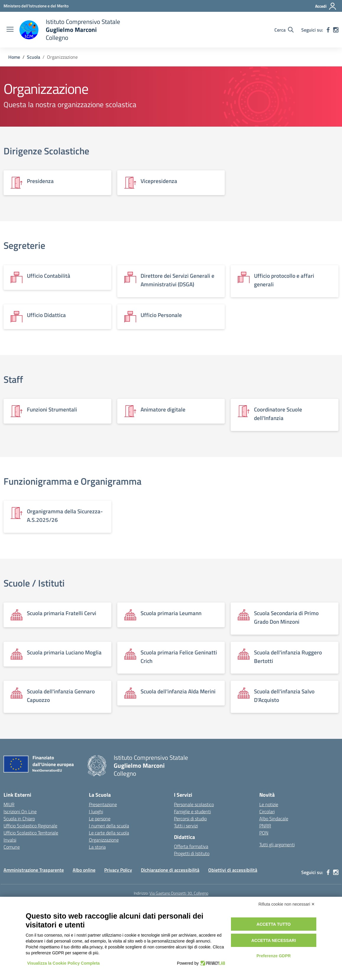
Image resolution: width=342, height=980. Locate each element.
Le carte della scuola (109, 833)
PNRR (265, 826)
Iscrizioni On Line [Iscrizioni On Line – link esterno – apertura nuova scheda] (20, 811)
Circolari (267, 811)
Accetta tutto (274, 924)
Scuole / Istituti (34, 583)
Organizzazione (104, 840)
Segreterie (24, 245)
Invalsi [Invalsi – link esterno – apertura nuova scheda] (10, 840)
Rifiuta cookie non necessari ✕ (287, 904)
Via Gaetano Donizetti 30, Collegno (179, 893)
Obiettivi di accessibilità (233, 870)
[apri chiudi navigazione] (10, 30)
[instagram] (336, 30)
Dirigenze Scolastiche (46, 151)
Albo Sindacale (274, 819)
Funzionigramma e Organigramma (73, 481)
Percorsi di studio (190, 819)
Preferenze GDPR (273, 956)
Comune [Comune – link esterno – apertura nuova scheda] (12, 847)
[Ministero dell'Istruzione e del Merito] (36, 6)
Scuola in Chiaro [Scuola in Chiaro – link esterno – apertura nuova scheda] (19, 819)
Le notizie (269, 804)
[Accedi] (326, 6)
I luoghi (96, 811)
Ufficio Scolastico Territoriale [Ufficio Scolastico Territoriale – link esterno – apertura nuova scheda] (31, 833)
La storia (97, 847)
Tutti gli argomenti (277, 845)
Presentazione (103, 804)
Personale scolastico (194, 804)
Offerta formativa (191, 846)
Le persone (100, 819)
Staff (13, 379)
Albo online (84, 870)
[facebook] (328, 30)
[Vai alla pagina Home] (14, 57)
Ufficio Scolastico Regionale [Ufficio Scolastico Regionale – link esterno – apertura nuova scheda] (30, 826)
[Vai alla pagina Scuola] (34, 57)
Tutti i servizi (186, 826)
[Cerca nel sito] (284, 30)
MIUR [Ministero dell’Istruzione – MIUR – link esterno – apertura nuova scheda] (9, 804)
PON (264, 833)
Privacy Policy (118, 870)
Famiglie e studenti (192, 811)
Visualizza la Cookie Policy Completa (63, 963)
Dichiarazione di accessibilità (170, 870)
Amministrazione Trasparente (34, 870)
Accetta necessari (274, 940)
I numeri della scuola (109, 826)
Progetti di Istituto (192, 853)
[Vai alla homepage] (70, 30)
